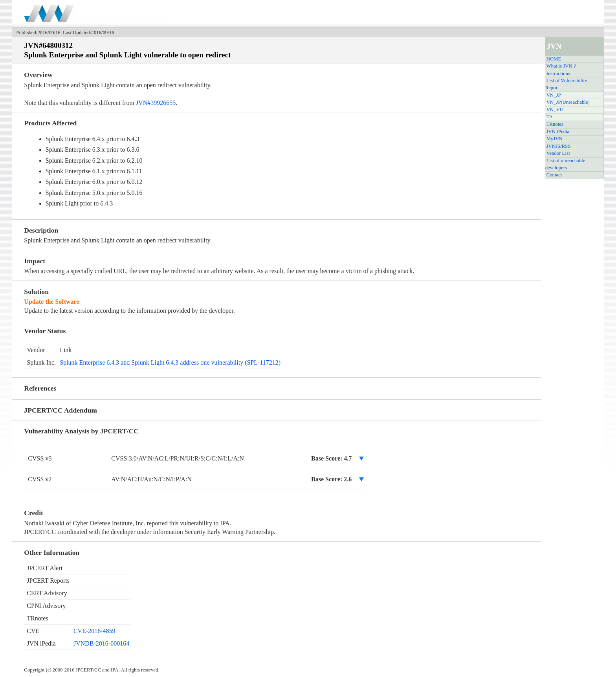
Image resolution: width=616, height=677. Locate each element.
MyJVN (555, 139)
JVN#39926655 (156, 103)
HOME (554, 59)
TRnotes (555, 124)
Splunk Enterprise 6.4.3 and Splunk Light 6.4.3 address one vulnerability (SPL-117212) (170, 362)
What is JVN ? (561, 66)
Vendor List (558, 153)
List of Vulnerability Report (566, 84)
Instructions (558, 73)
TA (550, 117)
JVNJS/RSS (559, 146)
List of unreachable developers (565, 164)
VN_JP (554, 95)
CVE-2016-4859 (94, 631)
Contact (554, 175)
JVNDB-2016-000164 (101, 643)
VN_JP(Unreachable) (568, 102)
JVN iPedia (558, 132)
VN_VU (555, 110)
